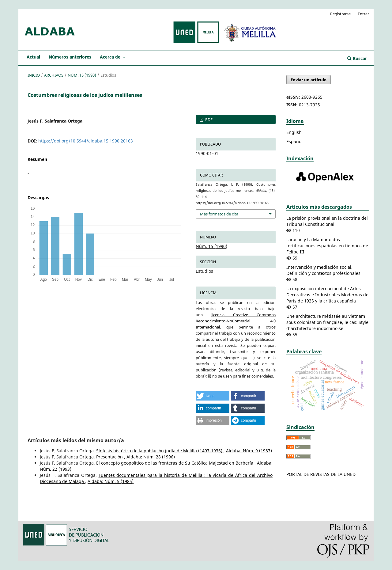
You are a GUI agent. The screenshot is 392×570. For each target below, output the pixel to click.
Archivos (54, 75)
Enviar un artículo (309, 80)
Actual (33, 57)
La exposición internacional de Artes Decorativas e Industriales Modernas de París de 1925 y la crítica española (327, 295)
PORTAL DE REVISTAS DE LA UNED (321, 474)
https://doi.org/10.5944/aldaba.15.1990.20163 (86, 141)
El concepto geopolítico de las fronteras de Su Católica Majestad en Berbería (175, 463)
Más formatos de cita (219, 214)
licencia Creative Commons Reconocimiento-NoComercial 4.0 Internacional (236, 321)
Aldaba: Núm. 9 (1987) (249, 451)
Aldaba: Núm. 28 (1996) (151, 457)
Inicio (34, 75)
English (294, 132)
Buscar (357, 58)
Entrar (363, 14)
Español (294, 141)
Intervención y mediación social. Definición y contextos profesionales (323, 270)
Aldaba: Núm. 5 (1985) (111, 481)
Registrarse (340, 14)
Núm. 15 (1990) (82, 75)
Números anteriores (70, 57)
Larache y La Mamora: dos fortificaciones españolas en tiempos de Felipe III (327, 246)
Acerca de (111, 57)
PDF (208, 120)
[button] (213, 396)
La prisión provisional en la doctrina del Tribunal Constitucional (327, 221)
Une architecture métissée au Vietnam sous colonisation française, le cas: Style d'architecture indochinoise (327, 322)
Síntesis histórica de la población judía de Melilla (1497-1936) (160, 451)
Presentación (110, 457)
